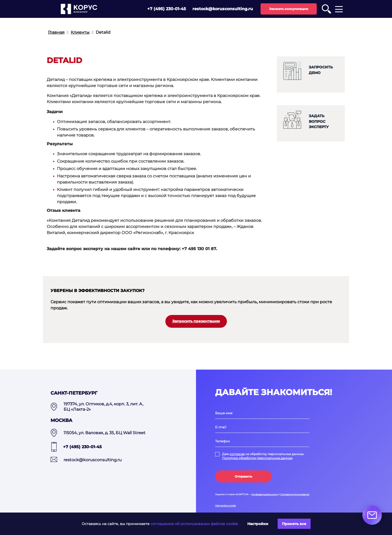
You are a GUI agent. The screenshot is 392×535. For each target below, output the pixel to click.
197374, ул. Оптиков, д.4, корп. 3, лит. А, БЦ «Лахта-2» (103, 407)
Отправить (243, 476)
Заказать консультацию (289, 9)
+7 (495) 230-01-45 (167, 9)
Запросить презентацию (196, 321)
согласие (237, 454)
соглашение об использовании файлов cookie (194, 524)
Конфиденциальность (265, 494)
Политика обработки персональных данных (257, 458)
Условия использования (295, 494)
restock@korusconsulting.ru (223, 9)
